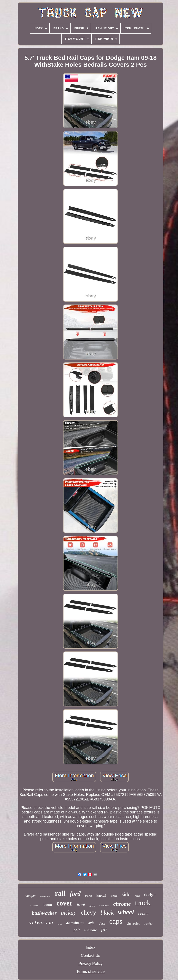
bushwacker (44, 913)
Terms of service (90, 972)
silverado (41, 923)
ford (75, 894)
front (81, 905)
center (144, 914)
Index (91, 948)
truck (143, 903)
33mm (47, 905)
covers (34, 905)
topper (114, 896)
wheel (126, 912)
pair (77, 930)
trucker (148, 924)
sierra (92, 906)
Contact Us (90, 956)
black (107, 913)
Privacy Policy (91, 964)
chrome (122, 904)
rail (60, 893)
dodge (150, 895)
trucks (88, 896)
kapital (101, 896)
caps (116, 921)
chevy (89, 912)
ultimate (91, 930)
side (126, 894)
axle (91, 923)
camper (31, 895)
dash (102, 923)
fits (104, 929)
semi (60, 924)
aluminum (75, 923)
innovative (45, 896)
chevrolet (133, 923)
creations (104, 905)
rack (137, 896)
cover (64, 903)
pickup (69, 913)
